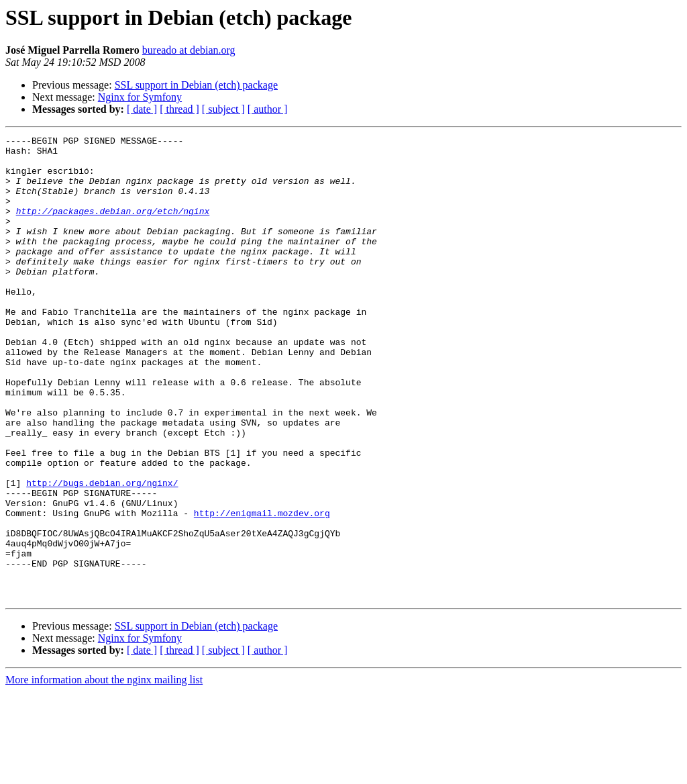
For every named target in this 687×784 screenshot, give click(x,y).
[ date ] (142, 109)
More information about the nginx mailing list (104, 772)
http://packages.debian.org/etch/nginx (113, 227)
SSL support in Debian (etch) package (196, 85)
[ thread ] (179, 109)
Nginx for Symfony (140, 97)
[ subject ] (223, 109)
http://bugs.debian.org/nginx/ (102, 553)
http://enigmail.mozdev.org (262, 589)
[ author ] (268, 109)
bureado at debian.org (189, 50)
